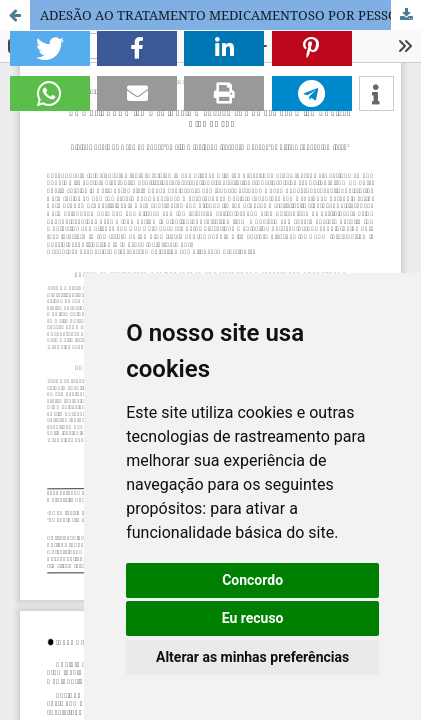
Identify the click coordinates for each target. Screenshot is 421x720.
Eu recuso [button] (253, 618)
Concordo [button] (252, 580)
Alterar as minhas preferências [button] (252, 657)
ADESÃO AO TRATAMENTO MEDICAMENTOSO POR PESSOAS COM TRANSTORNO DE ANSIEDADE (230, 15)
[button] (50, 48)
